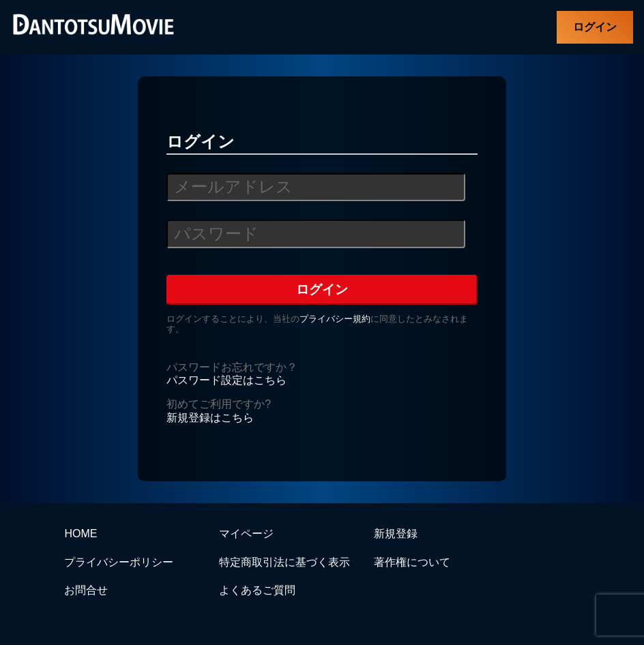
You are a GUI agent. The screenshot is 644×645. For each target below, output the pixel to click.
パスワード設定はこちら (226, 380)
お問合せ (86, 590)
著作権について (412, 562)
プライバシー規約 (335, 319)
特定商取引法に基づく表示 (284, 562)
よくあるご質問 (257, 590)
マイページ (246, 534)
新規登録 (396, 534)
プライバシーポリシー (119, 562)
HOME (80, 534)
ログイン (595, 27)
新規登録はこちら (210, 418)
